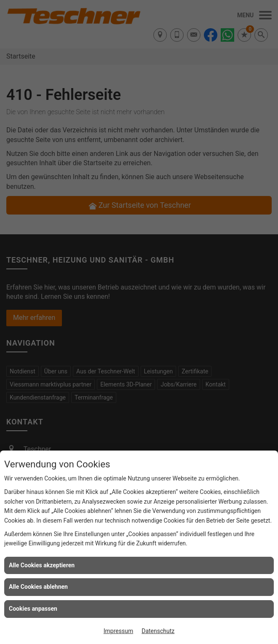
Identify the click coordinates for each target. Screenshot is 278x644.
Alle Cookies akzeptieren (42, 565)
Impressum (118, 631)
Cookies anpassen (33, 609)
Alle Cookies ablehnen (38, 587)
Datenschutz (158, 631)
